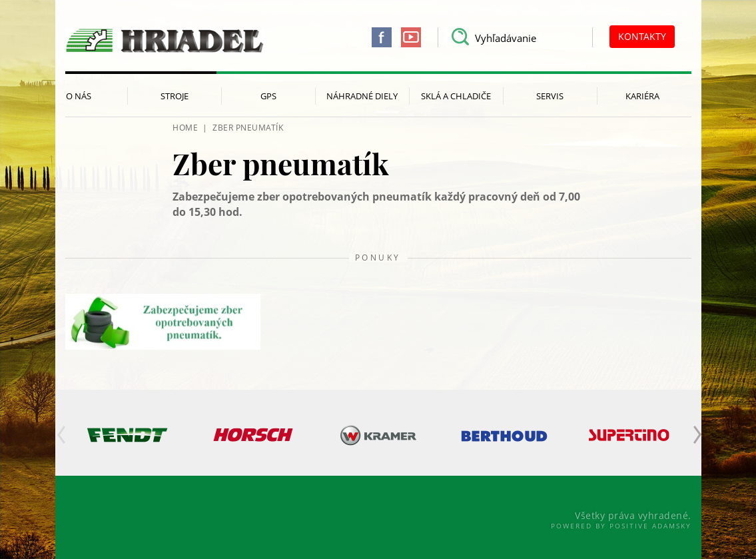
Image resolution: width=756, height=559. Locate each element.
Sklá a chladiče (456, 96)
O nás (79, 96)
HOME (185, 128)
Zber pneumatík (248, 128)
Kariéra (642, 96)
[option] (128, 435)
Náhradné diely (362, 96)
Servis (550, 96)
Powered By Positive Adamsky (621, 526)
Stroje (175, 96)
